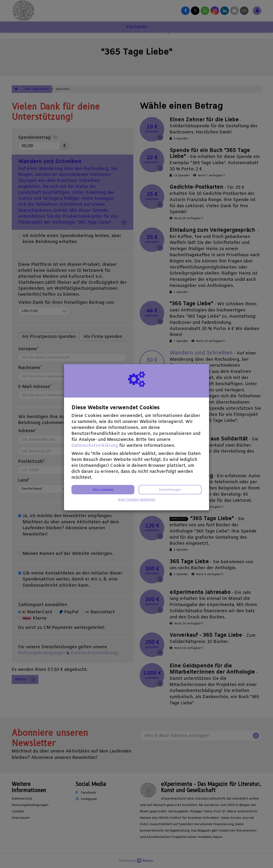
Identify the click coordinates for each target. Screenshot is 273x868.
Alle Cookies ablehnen (137, 500)
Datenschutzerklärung (95, 446)
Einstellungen (170, 490)
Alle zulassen (103, 490)
